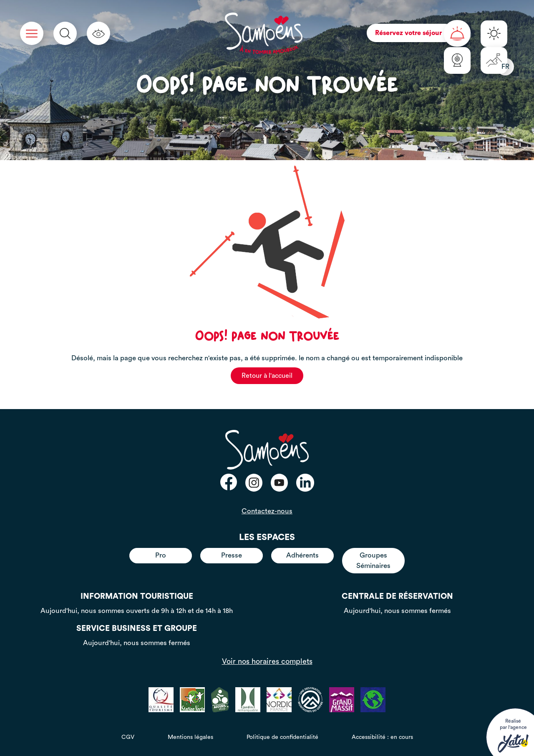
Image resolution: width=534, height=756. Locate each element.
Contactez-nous (267, 511)
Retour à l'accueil (267, 376)
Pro (161, 555)
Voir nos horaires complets (267, 661)
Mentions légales (190, 737)
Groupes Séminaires (373, 560)
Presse (232, 555)
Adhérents (302, 555)
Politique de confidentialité (282, 737)
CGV (128, 737)
